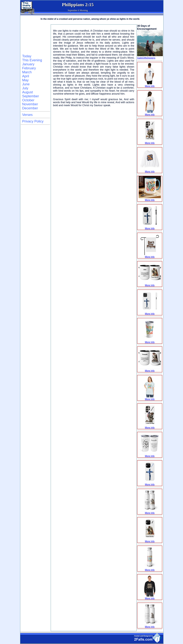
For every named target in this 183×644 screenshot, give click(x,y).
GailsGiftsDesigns (146, 58)
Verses (27, 115)
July (25, 88)
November (30, 104)
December (30, 108)
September (31, 96)
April (26, 76)
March (27, 72)
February (29, 68)
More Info (150, 85)
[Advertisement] (35, 39)
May (25, 80)
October (28, 100)
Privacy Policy (33, 121)
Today (27, 56)
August (28, 92)
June (26, 84)
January (28, 64)
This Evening (32, 60)
